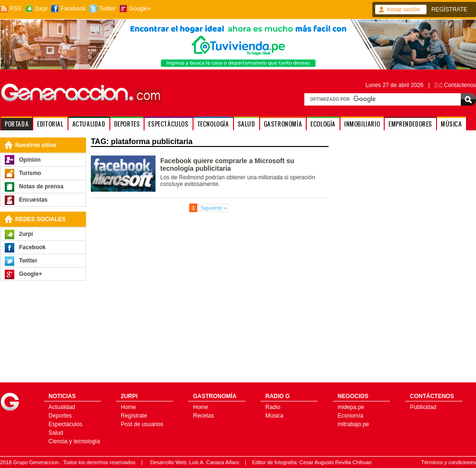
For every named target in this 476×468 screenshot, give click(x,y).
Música (274, 416)
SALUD (247, 124)
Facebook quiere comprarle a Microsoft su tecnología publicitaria (227, 165)
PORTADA (17, 124)
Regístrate (134, 416)
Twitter (107, 9)
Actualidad (62, 407)
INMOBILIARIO (362, 124)
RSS (15, 9)
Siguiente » (214, 208)
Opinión (30, 160)
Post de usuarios (142, 424)
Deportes (60, 416)
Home (128, 407)
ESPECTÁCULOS (168, 124)
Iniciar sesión (403, 10)
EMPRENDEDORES (410, 124)
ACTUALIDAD (89, 124)
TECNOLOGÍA (213, 124)
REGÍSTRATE (449, 10)
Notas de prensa (41, 186)
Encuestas (33, 200)
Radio (273, 407)
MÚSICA (452, 124)
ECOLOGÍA (323, 124)
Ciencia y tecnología (74, 441)
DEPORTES (127, 124)
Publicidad (423, 407)
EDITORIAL (50, 124)
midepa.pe (351, 407)
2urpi (41, 9)
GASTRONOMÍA (283, 124)
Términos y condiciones (448, 462)
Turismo (30, 173)
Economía (350, 416)
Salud (56, 433)
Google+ (140, 9)
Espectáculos (65, 424)
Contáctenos (460, 85)
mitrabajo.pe (353, 424)
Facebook (73, 9)
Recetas (204, 416)
